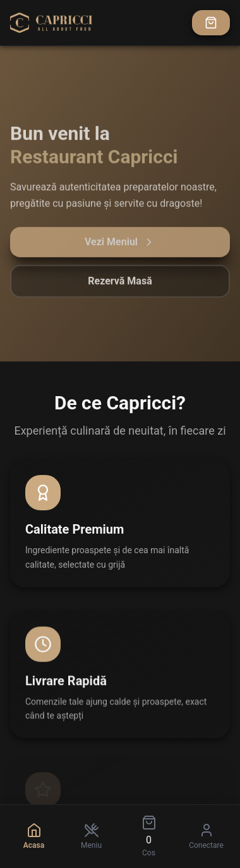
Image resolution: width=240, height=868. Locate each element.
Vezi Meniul (120, 246)
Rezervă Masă (120, 285)
